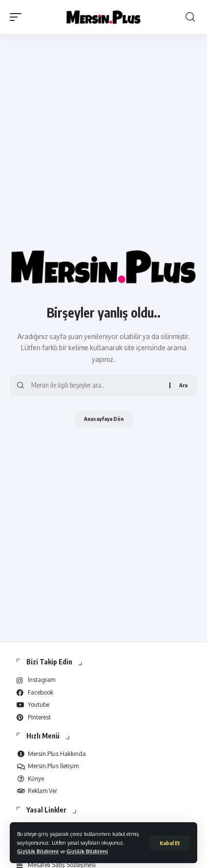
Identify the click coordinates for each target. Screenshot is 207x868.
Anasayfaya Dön (104, 419)
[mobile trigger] (18, 17)
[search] (190, 17)
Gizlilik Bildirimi (38, 851)
